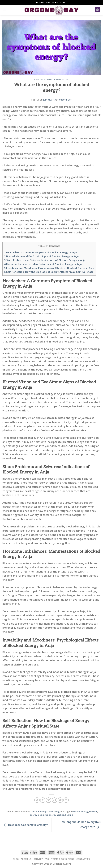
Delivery (38, 859)
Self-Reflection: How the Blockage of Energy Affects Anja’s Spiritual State (49, 272)
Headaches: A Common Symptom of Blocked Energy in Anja (40, 252)
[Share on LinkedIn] (66, 800)
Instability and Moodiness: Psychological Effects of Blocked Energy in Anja (49, 268)
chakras (93, 811)
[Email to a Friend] (54, 800)
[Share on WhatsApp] (37, 800)
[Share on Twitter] (49, 800)
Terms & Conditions (63, 859)
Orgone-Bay (65, 100)
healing (69, 815)
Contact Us (83, 859)
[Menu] (4, 10)
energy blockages (39, 815)
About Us (26, 859)
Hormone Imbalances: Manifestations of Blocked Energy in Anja (43, 264)
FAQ (47, 859)
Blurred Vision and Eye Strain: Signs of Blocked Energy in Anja (41, 256)
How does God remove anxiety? (25, 825)
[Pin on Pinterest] (60, 800)
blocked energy (80, 811)
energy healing (56, 815)
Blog (16, 859)
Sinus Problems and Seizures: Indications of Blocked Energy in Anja (45, 260)
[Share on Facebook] (43, 800)
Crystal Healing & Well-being (52, 80)
